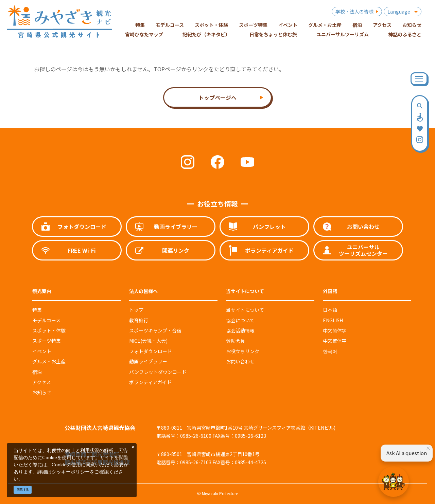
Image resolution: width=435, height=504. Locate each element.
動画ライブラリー (148, 361)
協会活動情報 (240, 330)
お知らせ (42, 392)
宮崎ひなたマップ (144, 34)
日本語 (330, 310)
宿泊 (37, 372)
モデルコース (46, 320)
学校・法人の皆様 (354, 12)
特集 (37, 310)
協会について (240, 320)
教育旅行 (139, 320)
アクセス (42, 382)
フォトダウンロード (151, 351)
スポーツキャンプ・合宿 (155, 330)
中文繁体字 (335, 341)
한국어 (330, 351)
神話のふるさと (405, 34)
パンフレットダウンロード (158, 372)
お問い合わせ (240, 361)
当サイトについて (245, 310)
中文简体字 (335, 330)
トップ (136, 310)
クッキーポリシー (71, 472)
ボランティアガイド (150, 382)
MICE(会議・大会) (148, 341)
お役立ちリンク (243, 351)
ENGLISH (333, 320)
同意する (23, 490)
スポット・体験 (49, 330)
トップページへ (217, 97)
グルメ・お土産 (49, 361)
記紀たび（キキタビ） (206, 34)
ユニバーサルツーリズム (343, 34)
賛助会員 (236, 341)
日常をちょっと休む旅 (273, 34)
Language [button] (399, 12)
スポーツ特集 (47, 341)
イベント (42, 351)
